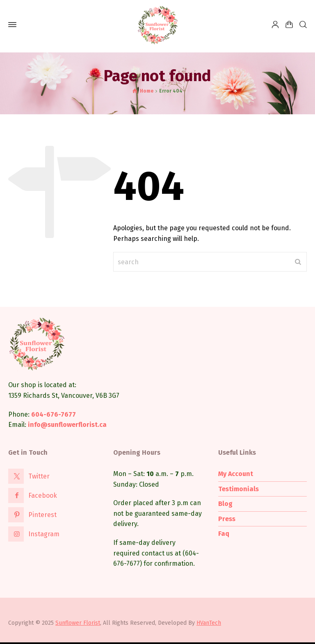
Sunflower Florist (78, 623)
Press (227, 519)
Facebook (43, 495)
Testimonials (239, 489)
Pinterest (42, 515)
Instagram (44, 534)
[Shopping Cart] (289, 25)
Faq (224, 534)
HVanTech (209, 623)
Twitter (39, 476)
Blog (225, 504)
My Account (236, 474)
